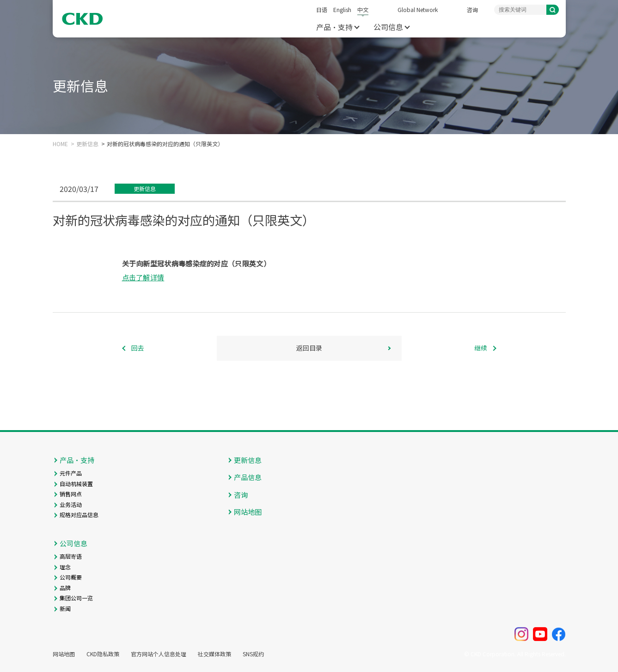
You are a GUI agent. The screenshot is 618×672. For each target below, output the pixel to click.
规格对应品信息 (79, 515)
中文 (363, 9)
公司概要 (71, 577)
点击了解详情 (143, 277)
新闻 (65, 608)
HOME (60, 144)
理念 (65, 567)
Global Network (418, 9)
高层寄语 (71, 556)
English (342, 9)
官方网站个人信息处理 (159, 654)
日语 (322, 9)
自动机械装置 (76, 484)
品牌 (65, 588)
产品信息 (248, 477)
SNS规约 (253, 654)
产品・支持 (334, 27)
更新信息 (87, 144)
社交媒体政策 (214, 654)
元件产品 (71, 473)
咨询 (472, 9)
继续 (481, 348)
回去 (138, 348)
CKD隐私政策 (103, 654)
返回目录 (309, 348)
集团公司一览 (76, 598)
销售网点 (71, 494)
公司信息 (388, 27)
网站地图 (248, 512)
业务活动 (71, 504)
